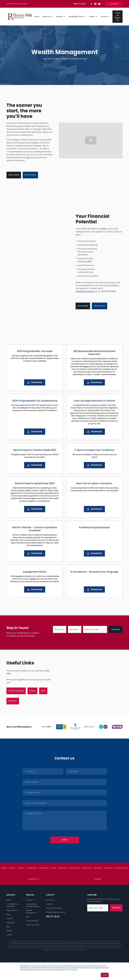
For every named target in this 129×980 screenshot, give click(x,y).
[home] (20, 17)
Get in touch (30, 175)
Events (9, 931)
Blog (8, 927)
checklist (13, 701)
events (32, 691)
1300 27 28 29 (53, 917)
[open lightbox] (91, 140)
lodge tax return (16, 691)
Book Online (14, 175)
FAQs (8, 914)
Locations (114, 4)
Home (37, 16)
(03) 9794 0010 (108, 291)
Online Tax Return (33, 925)
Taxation (29, 900)
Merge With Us (12, 910)
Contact (10, 919)
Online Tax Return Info (118, 16)
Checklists (10, 923)
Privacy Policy (73, 970)
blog (43, 691)
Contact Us (50, 900)
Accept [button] (105, 975)
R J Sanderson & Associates (13, 905)
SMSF (28, 917)
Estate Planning (32, 921)
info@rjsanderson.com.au (56, 912)
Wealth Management (31, 912)
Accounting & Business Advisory (33, 905)
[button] (48, 17)
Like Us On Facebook (54, 908)
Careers (9, 935)
